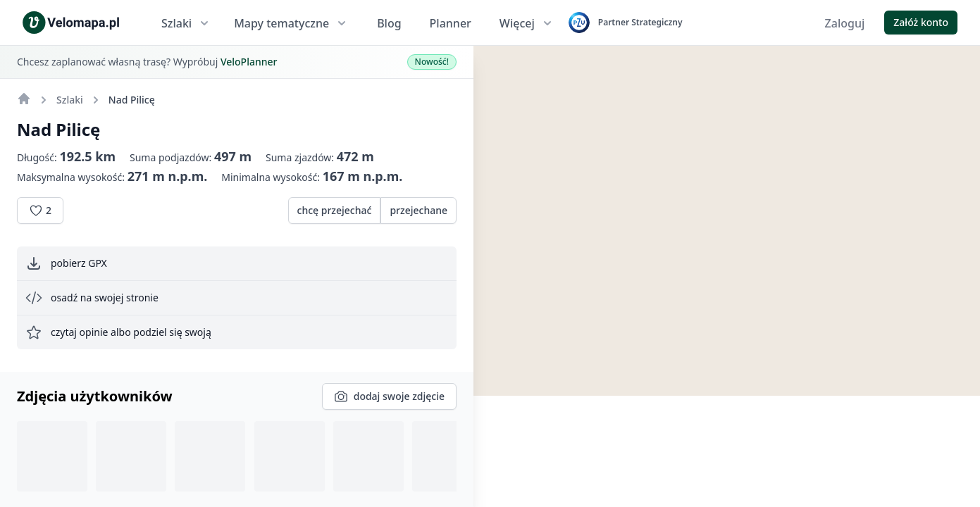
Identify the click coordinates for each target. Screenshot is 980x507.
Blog (389, 23)
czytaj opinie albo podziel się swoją (118, 332)
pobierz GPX (66, 263)
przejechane (418, 210)
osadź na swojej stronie (92, 298)
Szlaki (186, 23)
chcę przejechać (335, 210)
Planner (451, 23)
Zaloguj (845, 23)
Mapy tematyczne (291, 23)
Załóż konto (921, 22)
